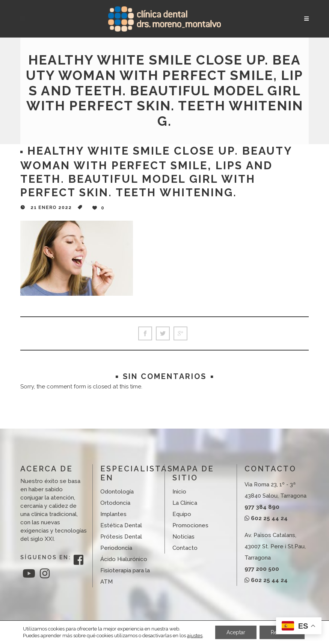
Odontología (117, 492)
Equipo (182, 514)
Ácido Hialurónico (124, 559)
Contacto (185, 548)
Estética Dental (121, 525)
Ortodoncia (115, 503)
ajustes (195, 636)
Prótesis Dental (121, 537)
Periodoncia (116, 548)
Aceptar (236, 632)
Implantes (113, 514)
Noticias (183, 537)
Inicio (179, 492)
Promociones (190, 525)
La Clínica (185, 503)
